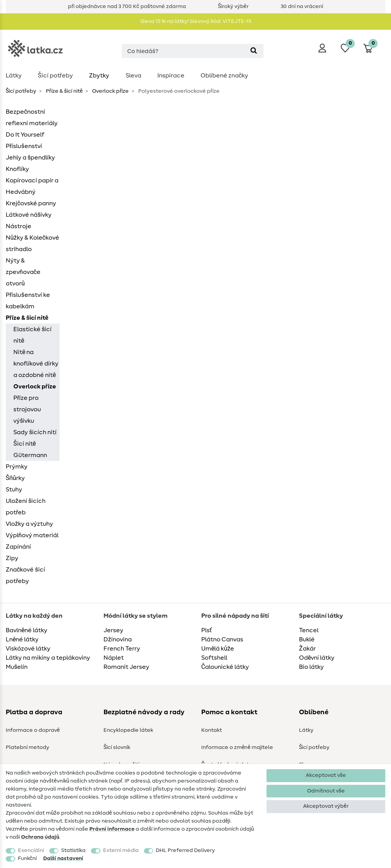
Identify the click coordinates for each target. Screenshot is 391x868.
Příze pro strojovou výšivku (27, 409)
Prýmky (17, 467)
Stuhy (14, 490)
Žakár (307, 649)
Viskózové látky (28, 649)
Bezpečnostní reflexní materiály (32, 118)
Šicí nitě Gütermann (30, 449)
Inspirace (171, 76)
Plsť (207, 630)
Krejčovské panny (31, 203)
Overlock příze (110, 91)
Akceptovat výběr (326, 806)
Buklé (307, 639)
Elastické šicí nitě (32, 335)
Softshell (214, 658)
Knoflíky (17, 169)
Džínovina (118, 639)
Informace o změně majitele (237, 747)
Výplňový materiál (32, 535)
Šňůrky (15, 478)
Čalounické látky (225, 667)
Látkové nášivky (29, 215)
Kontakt (212, 730)
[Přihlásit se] (322, 48)
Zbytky (99, 76)
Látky (14, 76)
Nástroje (19, 226)
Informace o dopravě (33, 730)
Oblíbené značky (224, 76)
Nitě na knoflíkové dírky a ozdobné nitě (36, 364)
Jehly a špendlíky (30, 158)
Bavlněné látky (27, 630)
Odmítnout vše (326, 791)
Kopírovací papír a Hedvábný (32, 186)
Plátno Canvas (222, 639)
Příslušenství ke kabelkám (28, 301)
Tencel (309, 630)
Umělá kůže (218, 649)
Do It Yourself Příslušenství (25, 140)
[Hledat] (254, 51)
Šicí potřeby (55, 76)
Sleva (133, 76)
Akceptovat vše (326, 775)
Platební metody (27, 747)
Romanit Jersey (126, 667)
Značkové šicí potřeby (25, 575)
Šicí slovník (117, 747)
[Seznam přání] (345, 48)
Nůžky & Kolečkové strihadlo (32, 243)
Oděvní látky (317, 658)
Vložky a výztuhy (29, 524)
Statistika (73, 850)
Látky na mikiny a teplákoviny (48, 658)
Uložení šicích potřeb (26, 507)
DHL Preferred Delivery (185, 850)
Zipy (12, 558)
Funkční (27, 858)
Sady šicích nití (35, 432)
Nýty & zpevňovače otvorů (23, 272)
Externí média (121, 850)
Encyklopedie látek (128, 730)
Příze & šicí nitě (64, 91)
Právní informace (112, 829)
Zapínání (18, 547)
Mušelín (17, 667)
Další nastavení (63, 858)
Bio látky (311, 667)
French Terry (122, 649)
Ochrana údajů (40, 837)
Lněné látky (22, 639)
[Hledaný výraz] (183, 51)
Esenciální (31, 850)
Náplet (114, 658)
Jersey (113, 630)
